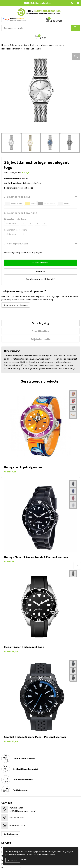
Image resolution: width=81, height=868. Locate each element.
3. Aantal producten (16, 243)
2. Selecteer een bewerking (21, 213)
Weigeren (24, 859)
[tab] (40, 323)
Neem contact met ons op (16, 305)
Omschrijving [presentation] (40, 323)
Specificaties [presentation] (40, 331)
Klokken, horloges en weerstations (46, 45)
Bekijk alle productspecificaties (19, 188)
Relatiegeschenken (19, 45)
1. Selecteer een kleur (17, 197)
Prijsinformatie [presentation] (40, 339)
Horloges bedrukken (11, 49)
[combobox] (36, 28)
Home (4, 45)
